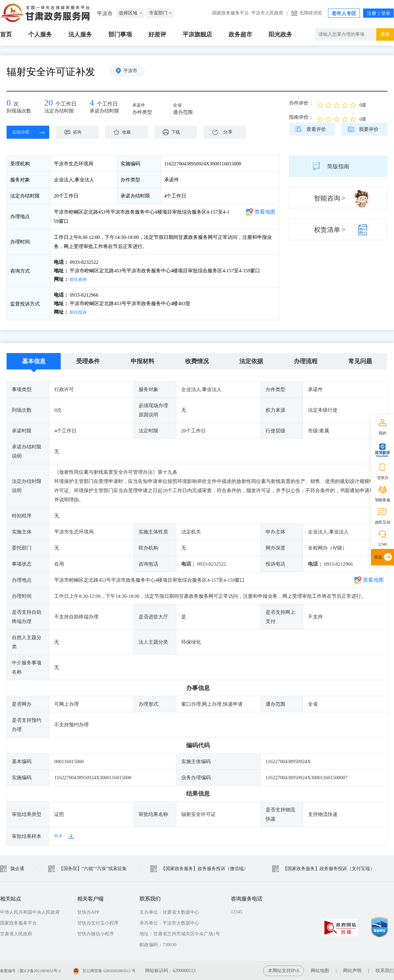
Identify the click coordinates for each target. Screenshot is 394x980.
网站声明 (352, 970)
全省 (180, 106)
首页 (6, 34)
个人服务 (40, 34)
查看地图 (265, 212)
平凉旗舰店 (197, 34)
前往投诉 (79, 312)
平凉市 (133, 72)
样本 (59, 835)
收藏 (130, 132)
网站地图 (320, 970)
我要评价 (369, 129)
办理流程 (306, 361)
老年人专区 (344, 13)
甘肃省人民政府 (16, 933)
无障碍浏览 (311, 13)
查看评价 (316, 129)
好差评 (157, 34)
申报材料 (142, 361)
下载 (179, 132)
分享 (228, 132)
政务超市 (240, 34)
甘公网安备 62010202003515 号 (119, 970)
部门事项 (120, 34)
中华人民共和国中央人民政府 (30, 912)
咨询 (80, 132)
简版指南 (338, 166)
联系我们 (385, 970)
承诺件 (142, 106)
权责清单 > (330, 230)
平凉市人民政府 (267, 13)
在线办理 (23, 132)
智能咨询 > (330, 198)
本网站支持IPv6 (284, 970)
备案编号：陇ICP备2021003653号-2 (35, 970)
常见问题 (360, 361)
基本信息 (34, 361)
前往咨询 (79, 279)
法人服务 (80, 34)
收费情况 (197, 361)
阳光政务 (280, 34)
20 (49, 104)
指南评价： (301, 117)
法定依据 (251, 361)
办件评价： (301, 103)
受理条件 (88, 361)
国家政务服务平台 (230, 13)
